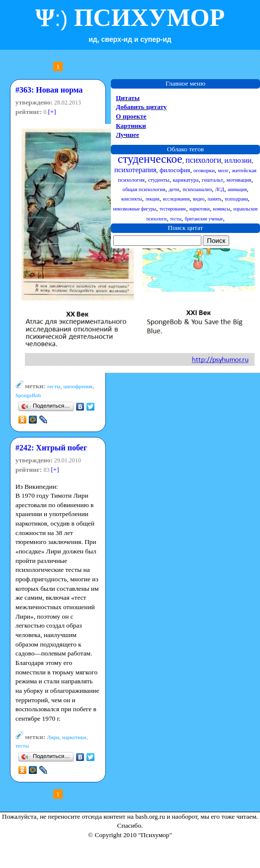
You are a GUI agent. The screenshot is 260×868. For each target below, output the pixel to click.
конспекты (132, 199)
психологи (203, 160)
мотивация (239, 180)
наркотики (74, 737)
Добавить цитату (141, 107)
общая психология (144, 189)
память (215, 199)
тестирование (173, 209)
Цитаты (128, 98)
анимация (237, 190)
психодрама (236, 199)
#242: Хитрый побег (51, 448)
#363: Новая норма (49, 90)
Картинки (131, 126)
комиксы (222, 209)
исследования (176, 199)
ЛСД (220, 190)
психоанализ (197, 189)
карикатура (185, 180)
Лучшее (128, 135)
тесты (53, 386)
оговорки (204, 170)
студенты (159, 180)
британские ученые (204, 219)
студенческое (150, 159)
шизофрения (78, 386)
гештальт (213, 180)
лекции (153, 199)
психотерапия (135, 170)
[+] (52, 112)
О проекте (131, 116)
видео (199, 199)
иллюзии (238, 160)
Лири (53, 737)
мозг (223, 170)
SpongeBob (28, 395)
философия (175, 170)
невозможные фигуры (134, 209)
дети (174, 189)
